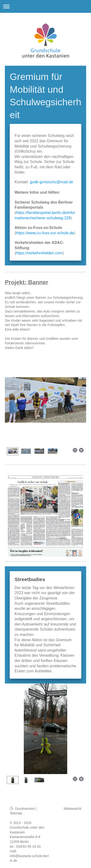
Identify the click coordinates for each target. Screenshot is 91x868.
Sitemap (16, 813)
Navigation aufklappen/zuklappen (45, 6)
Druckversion (23, 809)
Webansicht (72, 809)
